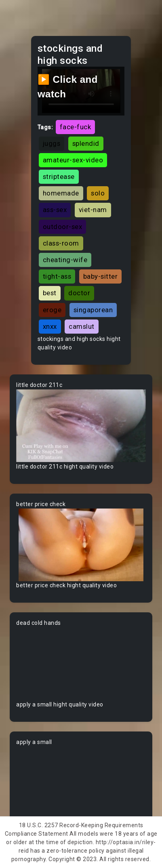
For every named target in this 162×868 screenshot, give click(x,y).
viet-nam (93, 210)
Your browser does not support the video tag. (81, 426)
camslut (82, 326)
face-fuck (76, 127)
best (50, 293)
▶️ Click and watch (68, 87)
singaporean (93, 310)
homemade (61, 193)
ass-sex (55, 210)
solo (98, 193)
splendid (86, 143)
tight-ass (57, 276)
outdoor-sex (63, 227)
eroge (52, 310)
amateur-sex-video (73, 160)
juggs (52, 143)
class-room (61, 243)
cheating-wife (65, 260)
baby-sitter (101, 276)
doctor (79, 293)
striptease (59, 177)
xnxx (50, 326)
